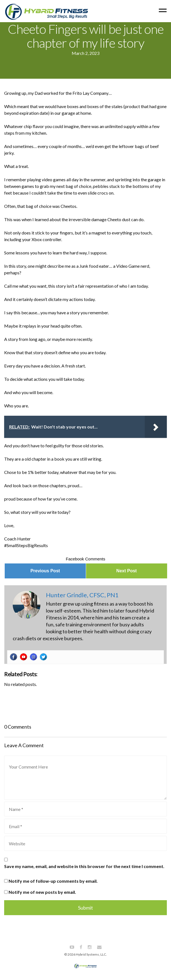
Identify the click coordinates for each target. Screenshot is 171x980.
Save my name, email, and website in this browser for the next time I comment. (84, 866)
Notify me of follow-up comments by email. (53, 881)
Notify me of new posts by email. (42, 892)
